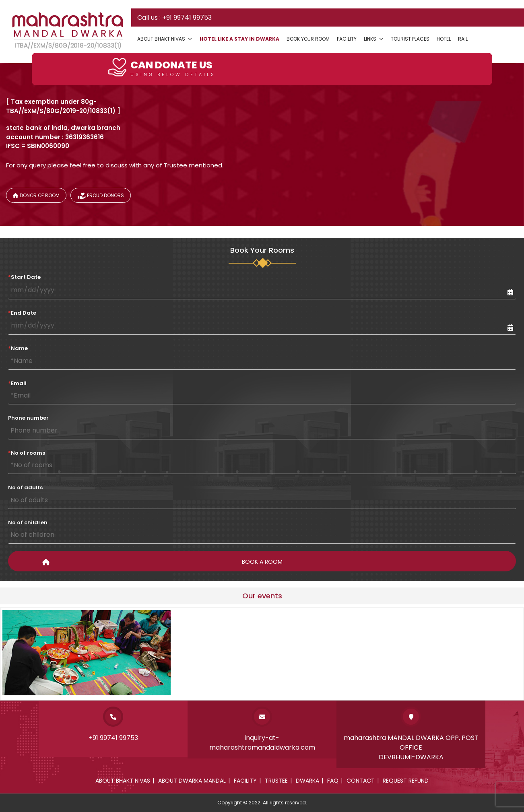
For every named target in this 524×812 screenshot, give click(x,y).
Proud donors (101, 197)
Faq (333, 781)
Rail (463, 39)
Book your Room (308, 39)
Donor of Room (36, 195)
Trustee (276, 781)
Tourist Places (410, 39)
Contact (361, 781)
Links (374, 39)
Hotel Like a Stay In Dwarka (239, 39)
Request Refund (406, 781)
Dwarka (307, 781)
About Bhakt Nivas (165, 39)
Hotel (444, 39)
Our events (262, 596)
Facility (347, 39)
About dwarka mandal (192, 781)
